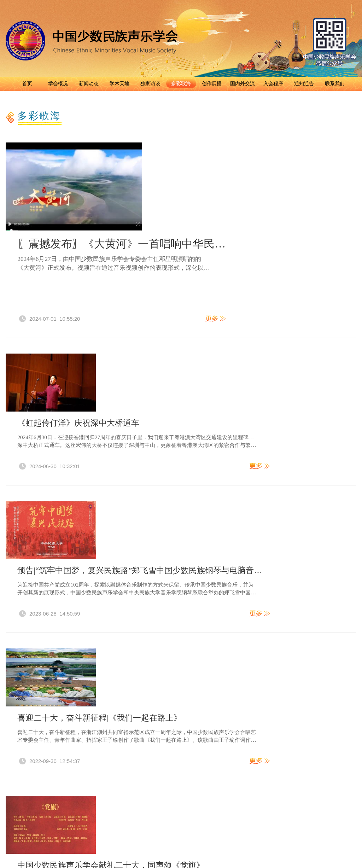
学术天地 (119, 83)
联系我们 (335, 83)
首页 (27, 83)
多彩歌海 (181, 83)
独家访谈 (150, 83)
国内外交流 (243, 83)
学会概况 (58, 83)
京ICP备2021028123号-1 (254, 765)
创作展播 (212, 83)
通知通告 (304, 83)
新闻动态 (89, 83)
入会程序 (273, 83)
